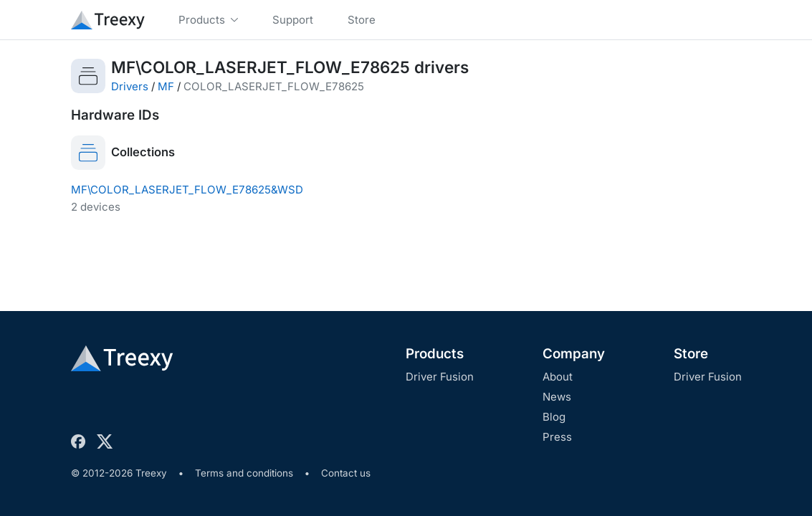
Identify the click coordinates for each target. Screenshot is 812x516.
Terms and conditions (244, 473)
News (557, 397)
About (558, 377)
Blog (554, 417)
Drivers (130, 86)
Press (557, 437)
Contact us (346, 473)
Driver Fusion (440, 377)
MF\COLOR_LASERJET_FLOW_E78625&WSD (187, 190)
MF (166, 86)
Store (691, 354)
